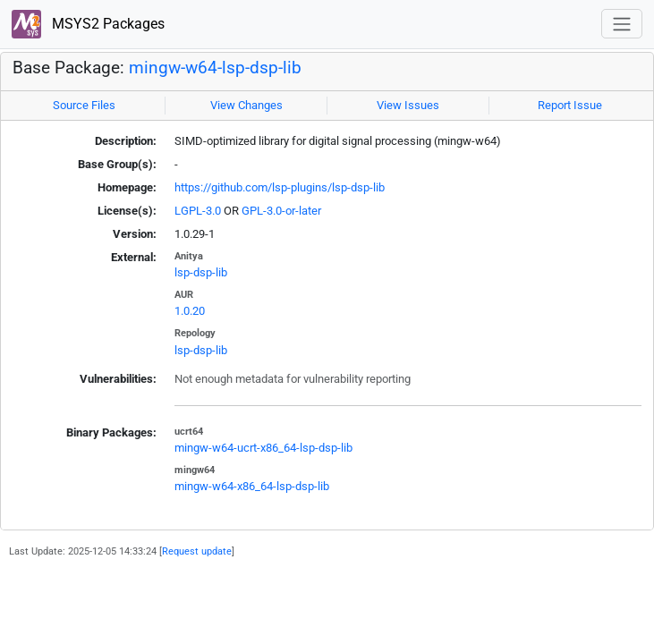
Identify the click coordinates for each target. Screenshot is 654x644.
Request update (197, 551)
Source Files (84, 105)
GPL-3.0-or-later (281, 211)
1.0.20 (190, 311)
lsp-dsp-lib (201, 272)
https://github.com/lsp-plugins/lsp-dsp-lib (280, 187)
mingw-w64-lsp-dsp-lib (215, 68)
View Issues (408, 105)
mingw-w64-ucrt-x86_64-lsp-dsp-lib (263, 448)
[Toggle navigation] (622, 24)
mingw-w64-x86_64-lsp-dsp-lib (252, 486)
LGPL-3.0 (198, 211)
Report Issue (570, 105)
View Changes (246, 105)
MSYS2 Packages (88, 25)
